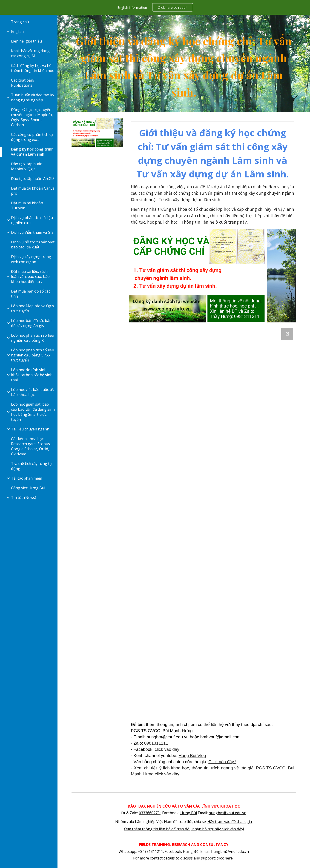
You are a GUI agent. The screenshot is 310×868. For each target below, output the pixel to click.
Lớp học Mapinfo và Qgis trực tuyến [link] (33, 308)
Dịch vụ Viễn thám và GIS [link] (32, 232)
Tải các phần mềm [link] (27, 478)
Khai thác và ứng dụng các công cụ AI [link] (30, 53)
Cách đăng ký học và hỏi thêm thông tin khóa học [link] (32, 68)
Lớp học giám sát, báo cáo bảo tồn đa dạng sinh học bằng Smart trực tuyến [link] (33, 412)
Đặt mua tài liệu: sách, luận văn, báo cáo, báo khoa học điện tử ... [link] (30, 276)
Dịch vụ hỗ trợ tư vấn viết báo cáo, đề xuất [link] (33, 245)
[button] (304, 21)
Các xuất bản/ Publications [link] (23, 83)
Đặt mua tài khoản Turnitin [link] (27, 205)
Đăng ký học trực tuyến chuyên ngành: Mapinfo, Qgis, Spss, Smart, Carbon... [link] (32, 117)
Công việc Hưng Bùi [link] (28, 488)
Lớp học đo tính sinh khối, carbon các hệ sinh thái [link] (32, 375)
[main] (184, 64)
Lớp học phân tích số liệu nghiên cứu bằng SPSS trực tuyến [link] (33, 355)
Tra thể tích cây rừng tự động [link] (32, 466)
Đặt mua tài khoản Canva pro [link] (33, 191)
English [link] (17, 31)
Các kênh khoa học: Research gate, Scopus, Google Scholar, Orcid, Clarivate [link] (31, 446)
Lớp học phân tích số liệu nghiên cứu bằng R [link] (33, 338)
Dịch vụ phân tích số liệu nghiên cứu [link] (32, 220)
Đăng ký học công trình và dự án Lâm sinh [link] (32, 152)
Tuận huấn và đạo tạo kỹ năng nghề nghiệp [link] (33, 97)
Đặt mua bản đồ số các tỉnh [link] (31, 294)
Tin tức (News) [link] (24, 498)
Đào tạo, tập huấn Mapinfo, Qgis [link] (27, 166)
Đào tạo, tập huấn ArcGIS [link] (33, 179)
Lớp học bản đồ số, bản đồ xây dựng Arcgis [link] (31, 323)
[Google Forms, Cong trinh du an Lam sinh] (212, 523)
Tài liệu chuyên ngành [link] (30, 429)
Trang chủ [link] (20, 22)
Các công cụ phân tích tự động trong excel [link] (32, 137)
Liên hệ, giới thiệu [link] (26, 41)
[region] (155, 7)
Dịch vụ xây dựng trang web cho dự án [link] (31, 259)
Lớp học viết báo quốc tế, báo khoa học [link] (33, 392)
